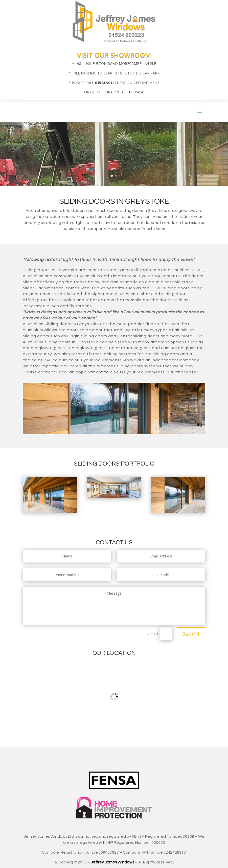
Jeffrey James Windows (112, 862)
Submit (191, 634)
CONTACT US (122, 92)
